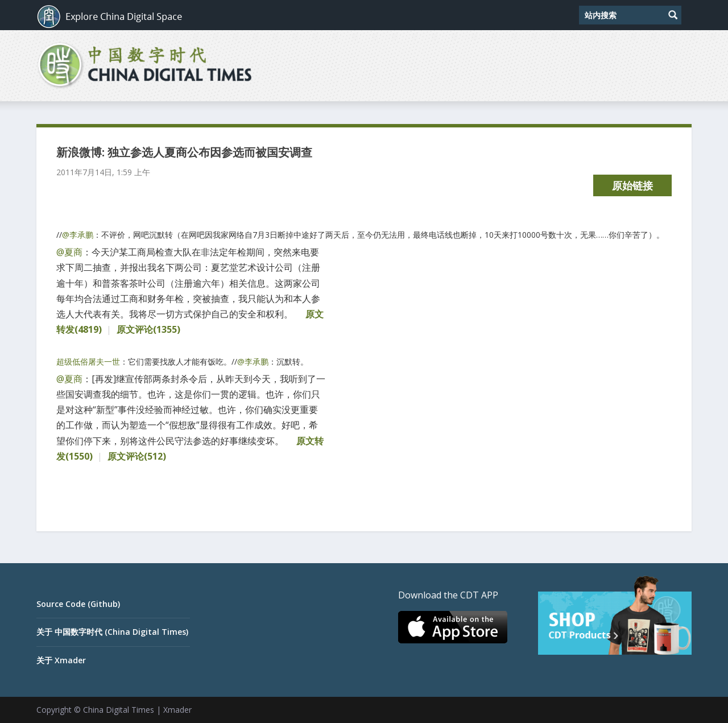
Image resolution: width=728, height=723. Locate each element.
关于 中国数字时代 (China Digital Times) (112, 632)
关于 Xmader (61, 660)
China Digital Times (119, 710)
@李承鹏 (78, 235)
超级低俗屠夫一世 (88, 361)
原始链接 (632, 185)
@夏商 (69, 252)
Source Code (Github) (78, 604)
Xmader (177, 710)
